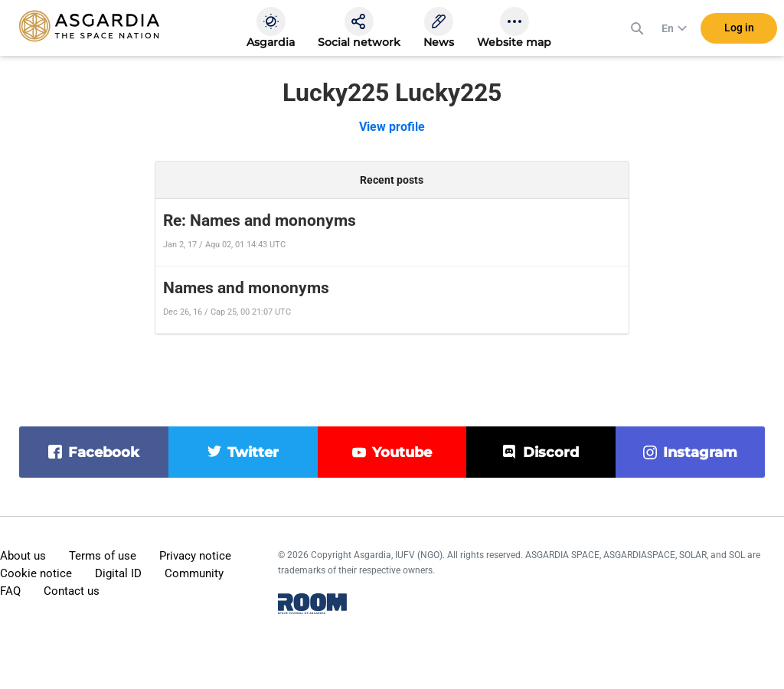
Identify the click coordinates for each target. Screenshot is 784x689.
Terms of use (103, 556)
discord (551, 452)
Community (194, 573)
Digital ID (118, 573)
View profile (392, 127)
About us (23, 556)
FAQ (10, 591)
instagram (700, 452)
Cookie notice (36, 573)
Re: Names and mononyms (260, 220)
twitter (253, 452)
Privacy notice (195, 556)
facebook (104, 452)
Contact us (72, 591)
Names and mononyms (246, 288)
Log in (739, 30)
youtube (402, 452)
